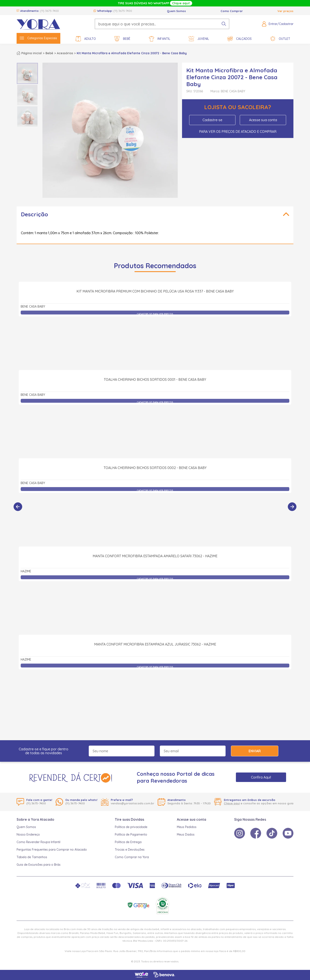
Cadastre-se (212, 120)
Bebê (122, 39)
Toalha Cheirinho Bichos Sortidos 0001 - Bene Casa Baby (155, 427)
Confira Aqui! (261, 777)
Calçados (240, 39)
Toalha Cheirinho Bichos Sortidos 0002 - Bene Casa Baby (155, 515)
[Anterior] (18, 507)
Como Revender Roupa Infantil (38, 842)
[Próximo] (292, 507)
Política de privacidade (131, 827)
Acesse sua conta (263, 120)
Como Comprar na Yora (132, 857)
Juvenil (199, 39)
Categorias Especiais (38, 38)
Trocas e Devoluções (130, 850)
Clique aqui (232, 803)
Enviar (255, 751)
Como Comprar (232, 11)
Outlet (280, 39)
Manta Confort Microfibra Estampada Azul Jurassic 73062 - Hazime (155, 692)
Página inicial (32, 53)
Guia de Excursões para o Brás (39, 865)
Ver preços (285, 11)
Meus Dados (186, 834)
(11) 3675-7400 (49, 11)
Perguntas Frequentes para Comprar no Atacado (52, 850)
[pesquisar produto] (224, 24)
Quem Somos (176, 11)
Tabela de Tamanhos (32, 857)
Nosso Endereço (28, 834)
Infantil (160, 39)
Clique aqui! (181, 3)
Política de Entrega (128, 842)
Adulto (86, 39)
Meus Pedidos (187, 827)
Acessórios (65, 53)
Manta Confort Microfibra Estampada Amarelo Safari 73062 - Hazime (155, 603)
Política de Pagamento (131, 834)
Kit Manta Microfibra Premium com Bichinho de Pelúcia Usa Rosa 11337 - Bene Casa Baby (155, 339)
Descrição (34, 214)
